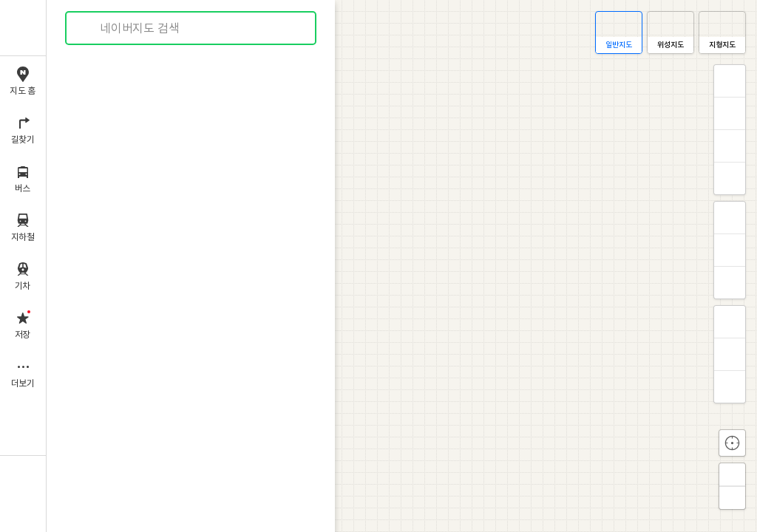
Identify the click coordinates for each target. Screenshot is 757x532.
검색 (87, 28)
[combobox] (191, 28)
